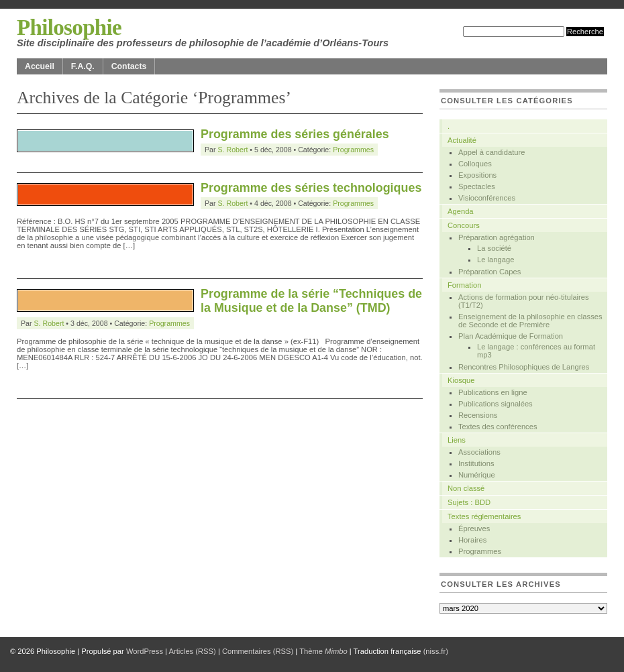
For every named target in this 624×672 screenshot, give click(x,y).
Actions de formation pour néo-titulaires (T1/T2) (524, 301)
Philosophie (69, 27)
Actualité (462, 140)
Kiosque (461, 380)
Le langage (496, 260)
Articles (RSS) (193, 651)
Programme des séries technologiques (311, 188)
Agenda (461, 211)
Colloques (475, 164)
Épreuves (474, 528)
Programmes (353, 150)
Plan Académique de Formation (511, 336)
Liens (457, 440)
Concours (464, 225)
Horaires (472, 540)
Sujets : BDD (469, 502)
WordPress (145, 651)
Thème (323, 651)
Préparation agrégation (497, 237)
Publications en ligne (493, 392)
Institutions (476, 463)
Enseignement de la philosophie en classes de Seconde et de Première (530, 321)
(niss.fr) (436, 651)
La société (494, 248)
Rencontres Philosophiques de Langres (524, 367)
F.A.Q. (83, 66)
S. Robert (233, 150)
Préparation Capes (489, 272)
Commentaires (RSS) (258, 651)
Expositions (477, 175)
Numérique (477, 475)
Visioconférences (487, 198)
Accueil (40, 66)
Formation (464, 285)
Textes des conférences (498, 427)
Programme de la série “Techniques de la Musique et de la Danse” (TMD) (311, 301)
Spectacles (477, 186)
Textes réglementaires (484, 516)
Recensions (478, 415)
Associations (479, 452)
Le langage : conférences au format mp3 (536, 351)
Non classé (466, 488)
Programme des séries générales (295, 134)
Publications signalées (496, 404)
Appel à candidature (492, 152)
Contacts (129, 66)
